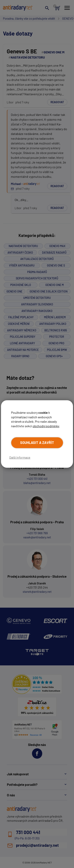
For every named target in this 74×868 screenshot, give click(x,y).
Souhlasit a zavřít (37, 443)
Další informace (20, 457)
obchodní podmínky (46, 426)
